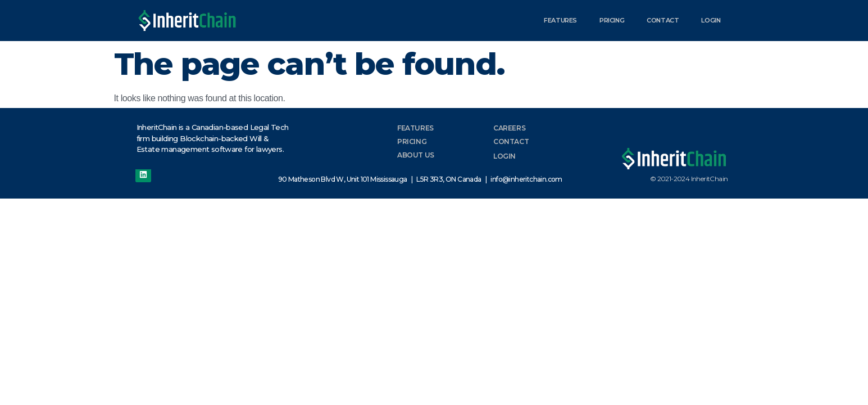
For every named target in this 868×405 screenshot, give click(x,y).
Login (711, 20)
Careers (509, 128)
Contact (663, 20)
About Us (416, 155)
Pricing (612, 20)
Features (560, 20)
